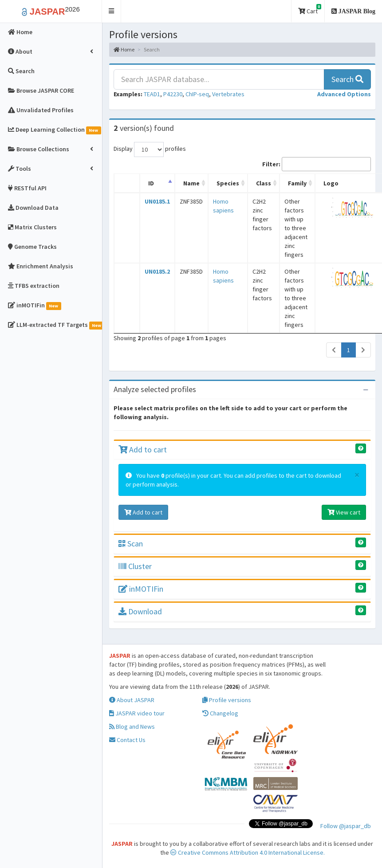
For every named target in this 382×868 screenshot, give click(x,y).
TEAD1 (152, 94)
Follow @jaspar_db (346, 826)
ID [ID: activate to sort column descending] (151, 183)
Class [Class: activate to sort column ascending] (264, 183)
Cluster (135, 566)
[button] (112, 11)
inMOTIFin (141, 589)
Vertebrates (228, 94)
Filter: (317, 164)
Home (124, 49)
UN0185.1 (157, 201)
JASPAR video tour (137, 713)
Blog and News (132, 727)
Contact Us (127, 740)
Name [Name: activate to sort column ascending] (191, 183)
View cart (344, 512)
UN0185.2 (157, 271)
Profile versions (227, 700)
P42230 (173, 94)
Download (140, 611)
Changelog (220, 713)
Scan (131, 544)
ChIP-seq (197, 94)
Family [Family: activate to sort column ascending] (297, 183)
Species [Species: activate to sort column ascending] (228, 183)
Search (347, 79)
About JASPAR (132, 700)
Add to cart (143, 450)
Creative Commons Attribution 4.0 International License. (248, 852)
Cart (310, 10)
